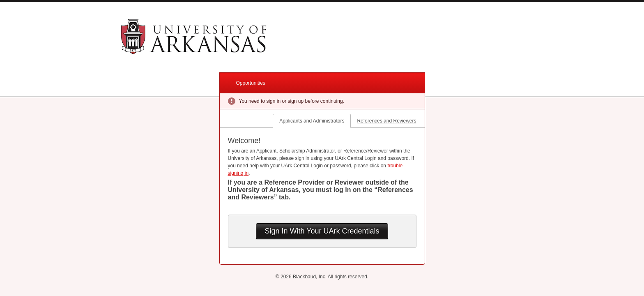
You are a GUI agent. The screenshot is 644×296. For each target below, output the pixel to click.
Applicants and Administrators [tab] (312, 121)
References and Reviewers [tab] (386, 121)
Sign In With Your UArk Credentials (322, 231)
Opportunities (251, 83)
